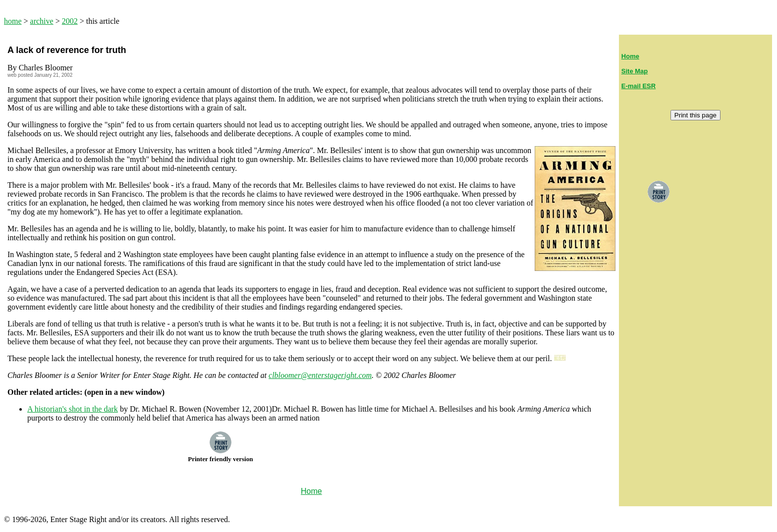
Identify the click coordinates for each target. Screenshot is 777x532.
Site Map (635, 71)
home (13, 21)
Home (630, 56)
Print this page (695, 115)
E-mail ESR (638, 86)
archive (42, 21)
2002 (70, 21)
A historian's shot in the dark (73, 409)
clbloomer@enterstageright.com (320, 375)
